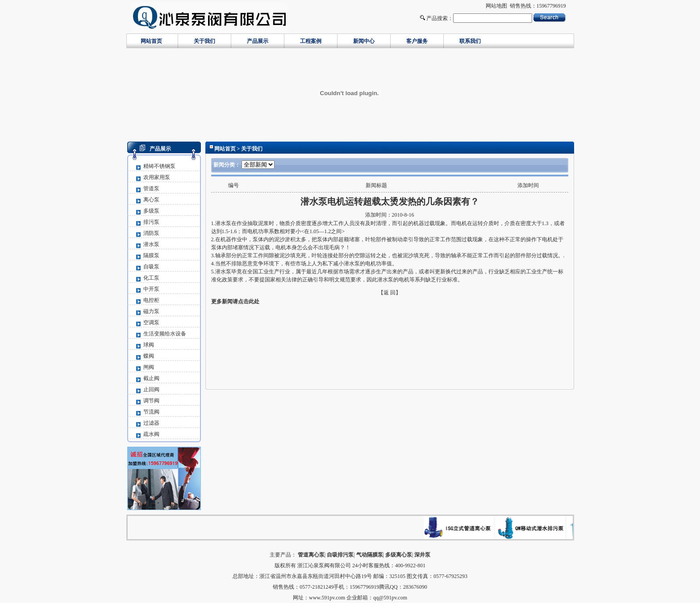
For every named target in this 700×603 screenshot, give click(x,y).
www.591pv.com (327, 598)
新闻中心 (364, 41)
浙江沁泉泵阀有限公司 (324, 565)
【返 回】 (390, 293)
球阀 (149, 345)
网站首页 (151, 41)
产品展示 (258, 41)
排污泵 (151, 222)
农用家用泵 (157, 177)
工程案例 (311, 41)
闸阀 (149, 367)
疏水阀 (151, 434)
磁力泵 (151, 311)
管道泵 (151, 188)
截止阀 (151, 378)
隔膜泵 (151, 255)
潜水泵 (151, 244)
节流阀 (151, 412)
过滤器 (151, 423)
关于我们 (204, 41)
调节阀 (151, 401)
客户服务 (417, 41)
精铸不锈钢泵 (159, 166)
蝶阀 (149, 356)
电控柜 (151, 300)
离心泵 (151, 200)
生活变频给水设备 (165, 334)
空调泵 (151, 322)
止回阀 (151, 389)
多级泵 (151, 211)
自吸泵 (151, 267)
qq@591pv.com (390, 598)
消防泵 (151, 233)
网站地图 (496, 6)
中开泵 (151, 289)
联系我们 (470, 41)
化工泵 (151, 278)
